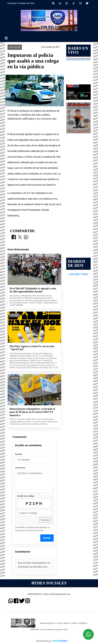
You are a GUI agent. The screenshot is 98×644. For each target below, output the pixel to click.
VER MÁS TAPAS (78, 274)
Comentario (20, 468)
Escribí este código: (26, 496)
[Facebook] (74, 3)
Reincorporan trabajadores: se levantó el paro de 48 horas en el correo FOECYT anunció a (32, 412)
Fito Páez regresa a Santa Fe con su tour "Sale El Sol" (32, 348)
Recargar (45, 520)
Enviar (47, 538)
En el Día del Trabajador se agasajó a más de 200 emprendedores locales (33, 290)
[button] (53, 3)
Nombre (19, 454)
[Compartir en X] (20, 237)
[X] (67, 3)
